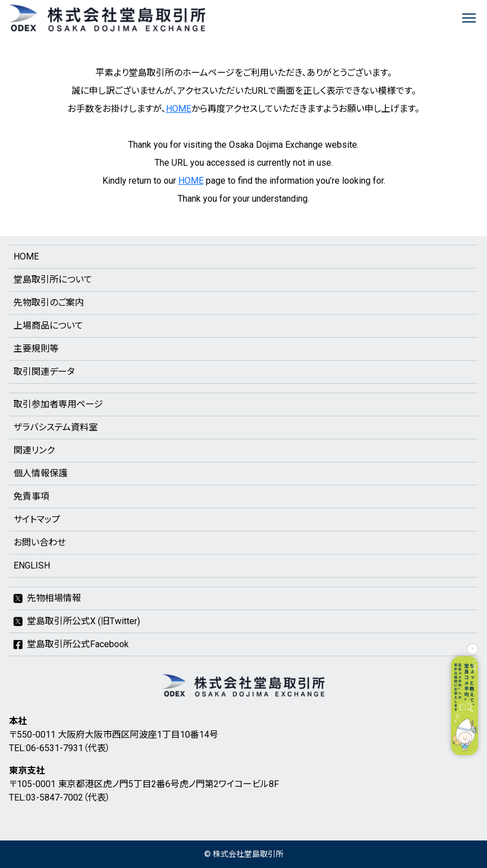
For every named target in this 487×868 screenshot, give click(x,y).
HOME (179, 109)
